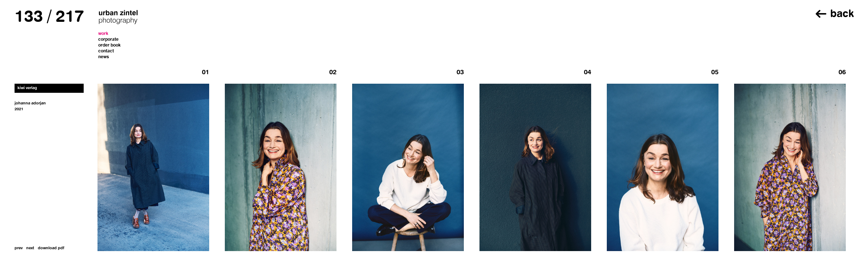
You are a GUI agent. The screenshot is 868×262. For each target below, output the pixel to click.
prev (19, 248)
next (30, 248)
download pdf (51, 248)
